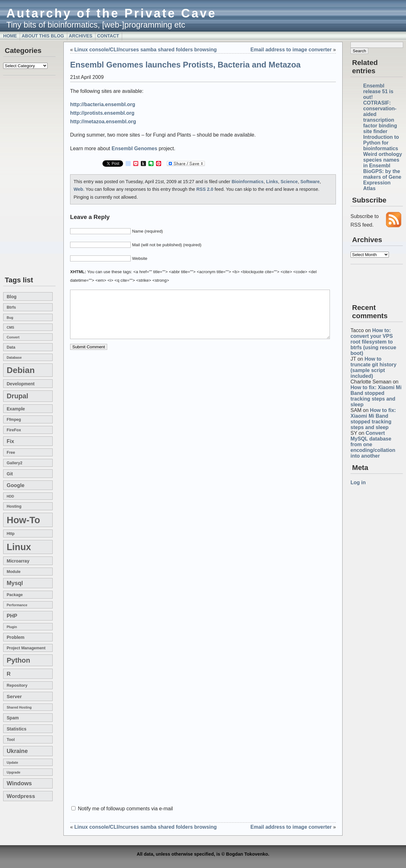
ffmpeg (14, 420)
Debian (21, 370)
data (11, 347)
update (12, 762)
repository (17, 685)
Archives (81, 36)
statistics (16, 729)
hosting (14, 506)
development (21, 384)
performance (17, 605)
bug (10, 318)
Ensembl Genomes (134, 148)
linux (19, 547)
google (16, 485)
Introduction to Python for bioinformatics (381, 143)
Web (78, 189)
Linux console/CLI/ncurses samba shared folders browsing (145, 50)
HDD (10, 496)
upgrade (13, 772)
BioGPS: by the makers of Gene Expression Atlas (382, 180)
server (14, 696)
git (10, 474)
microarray (18, 561)
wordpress (21, 796)
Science (289, 182)
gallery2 (14, 463)
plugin (12, 627)
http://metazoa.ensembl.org (103, 122)
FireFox (14, 430)
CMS (10, 327)
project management (26, 648)
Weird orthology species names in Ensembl (383, 160)
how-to (23, 520)
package (15, 595)
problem (16, 637)
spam (13, 718)
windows (19, 783)
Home (10, 36)
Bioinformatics (248, 182)
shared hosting (19, 707)
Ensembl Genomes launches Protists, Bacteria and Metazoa (185, 65)
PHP (12, 616)
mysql (15, 583)
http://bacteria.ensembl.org (103, 104)
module (14, 572)
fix (10, 441)
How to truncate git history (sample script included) (373, 367)
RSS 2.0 (205, 189)
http (11, 534)
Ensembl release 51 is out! (378, 91)
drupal (17, 396)
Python (18, 660)
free (11, 453)
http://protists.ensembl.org (102, 113)
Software (310, 182)
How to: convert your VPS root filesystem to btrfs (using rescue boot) (373, 342)
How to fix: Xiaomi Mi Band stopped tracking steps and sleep (376, 396)
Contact (108, 36)
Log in (358, 482)
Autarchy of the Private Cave (111, 13)
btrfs (11, 307)
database (14, 357)
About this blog (43, 36)
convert (13, 337)
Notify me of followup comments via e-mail (125, 809)
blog (12, 297)
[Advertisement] (22, 176)
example (16, 409)
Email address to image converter (291, 50)
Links (272, 182)
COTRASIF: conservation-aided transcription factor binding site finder (380, 117)
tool (11, 740)
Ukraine (17, 751)
